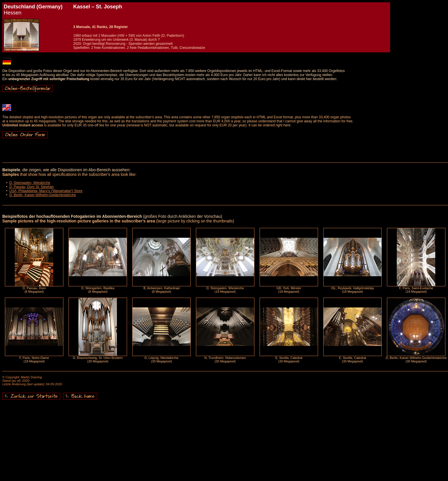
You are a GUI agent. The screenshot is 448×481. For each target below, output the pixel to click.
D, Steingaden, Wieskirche (30, 183)
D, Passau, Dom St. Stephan (31, 187)
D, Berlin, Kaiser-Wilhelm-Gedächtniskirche (43, 195)
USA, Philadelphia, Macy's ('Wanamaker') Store (46, 191)
